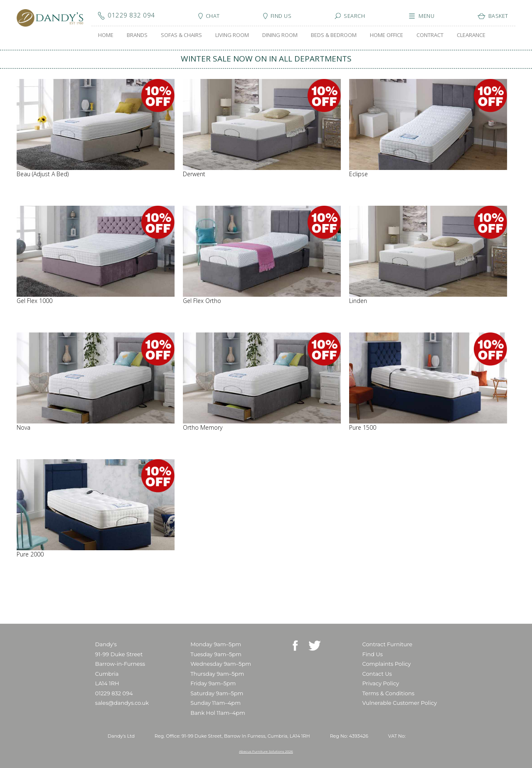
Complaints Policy (387, 664)
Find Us (373, 654)
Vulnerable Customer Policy (400, 703)
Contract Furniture (388, 644)
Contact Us (377, 674)
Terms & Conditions (388, 693)
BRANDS (137, 35)
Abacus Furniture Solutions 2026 (266, 751)
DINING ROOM (280, 35)
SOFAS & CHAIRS (181, 35)
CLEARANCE (471, 35)
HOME (106, 35)
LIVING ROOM (232, 35)
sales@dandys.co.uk (122, 703)
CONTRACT (430, 35)
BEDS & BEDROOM (334, 35)
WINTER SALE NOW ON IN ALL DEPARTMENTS (266, 59)
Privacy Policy (381, 683)
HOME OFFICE (387, 35)
